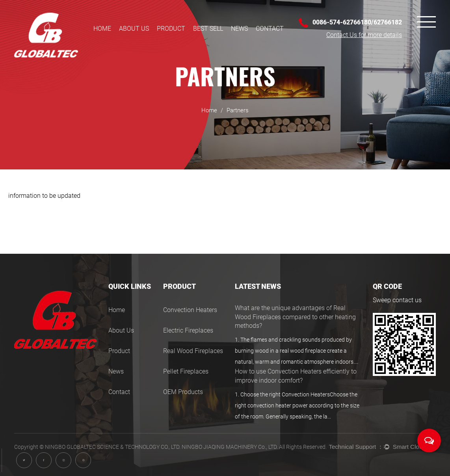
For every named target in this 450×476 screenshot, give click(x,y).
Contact (270, 29)
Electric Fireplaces (188, 330)
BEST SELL (208, 29)
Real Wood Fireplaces (193, 351)
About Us (134, 29)
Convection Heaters (190, 310)
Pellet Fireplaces (186, 371)
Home (102, 29)
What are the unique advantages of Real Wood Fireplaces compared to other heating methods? (295, 317)
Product (171, 29)
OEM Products (183, 392)
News (239, 29)
